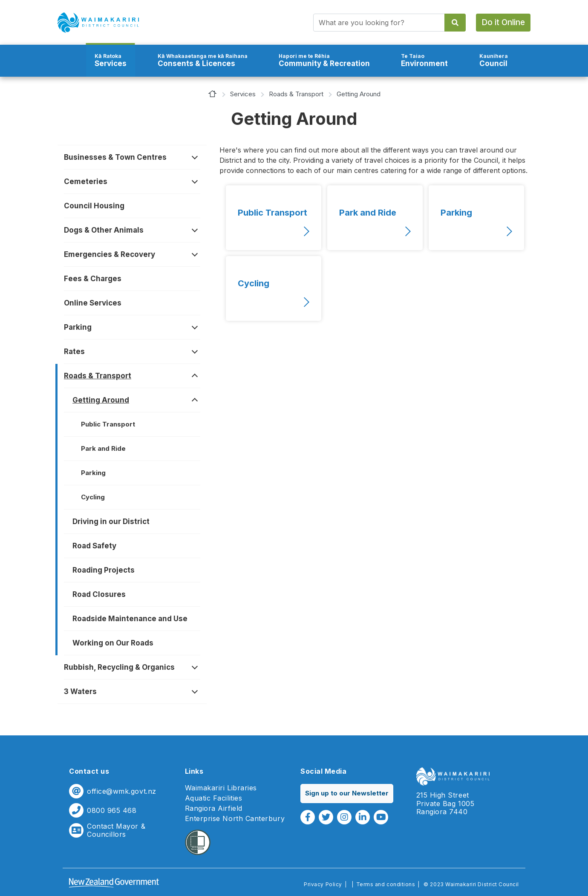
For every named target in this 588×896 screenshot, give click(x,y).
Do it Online (503, 22)
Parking (78, 327)
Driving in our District (111, 521)
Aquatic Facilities (214, 798)
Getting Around (101, 400)
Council (494, 60)
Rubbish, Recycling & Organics (119, 667)
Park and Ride (103, 448)
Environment (424, 60)
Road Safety (94, 546)
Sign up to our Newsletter (347, 793)
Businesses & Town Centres (115, 157)
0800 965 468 (112, 811)
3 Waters (80, 691)
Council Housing (94, 206)
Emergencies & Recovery (110, 254)
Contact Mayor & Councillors (116, 830)
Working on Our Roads (113, 643)
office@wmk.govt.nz (122, 791)
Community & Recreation (324, 60)
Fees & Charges (93, 279)
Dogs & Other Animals (104, 230)
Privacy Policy (323, 884)
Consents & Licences (203, 60)
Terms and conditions (386, 884)
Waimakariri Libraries (221, 788)
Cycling (93, 497)
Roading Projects (104, 570)
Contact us (89, 771)
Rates (74, 351)
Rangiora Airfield (214, 808)
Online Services (93, 303)
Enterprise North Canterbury (235, 819)
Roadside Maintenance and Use (130, 619)
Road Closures (99, 594)
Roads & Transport (296, 94)
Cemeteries (86, 182)
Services (111, 60)
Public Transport (108, 424)
